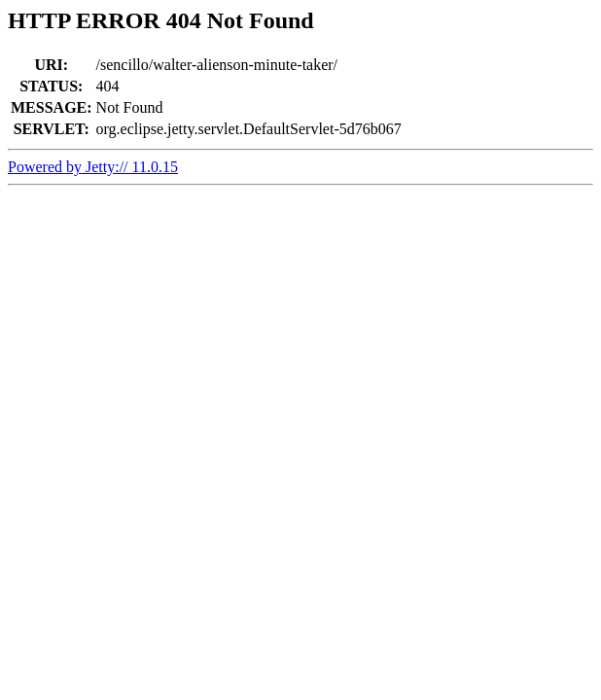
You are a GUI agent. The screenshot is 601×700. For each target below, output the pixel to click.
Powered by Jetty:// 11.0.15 (93, 167)
